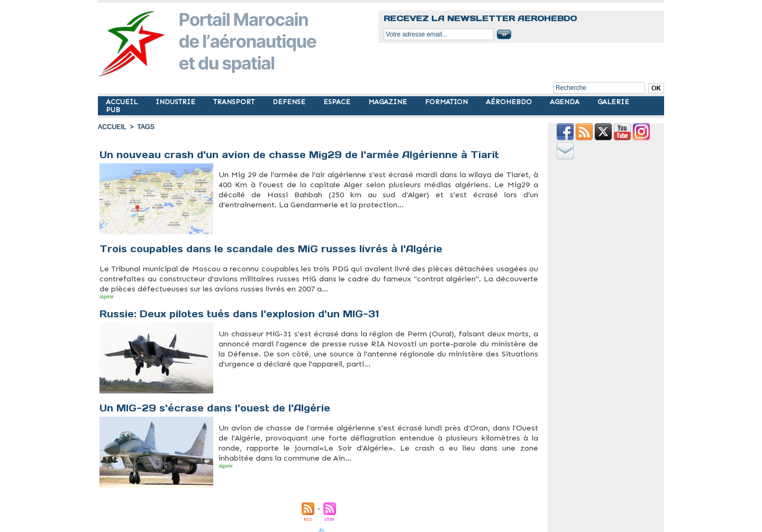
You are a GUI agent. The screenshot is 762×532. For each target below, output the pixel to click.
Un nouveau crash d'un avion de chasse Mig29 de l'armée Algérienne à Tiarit (301, 155)
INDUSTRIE (176, 102)
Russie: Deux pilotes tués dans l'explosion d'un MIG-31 (242, 311)
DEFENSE (290, 102)
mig (241, 211)
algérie (104, 295)
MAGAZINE (389, 102)
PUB (113, 110)
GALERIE (613, 102)
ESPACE (338, 102)
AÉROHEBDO (510, 102)
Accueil (112, 127)
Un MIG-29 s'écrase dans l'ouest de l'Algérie (217, 405)
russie (120, 295)
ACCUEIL (123, 102)
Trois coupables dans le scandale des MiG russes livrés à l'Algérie (274, 249)
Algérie (223, 211)
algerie (223, 462)
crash (233, 211)
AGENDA (566, 102)
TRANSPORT (235, 102)
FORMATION (447, 102)
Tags (144, 127)
